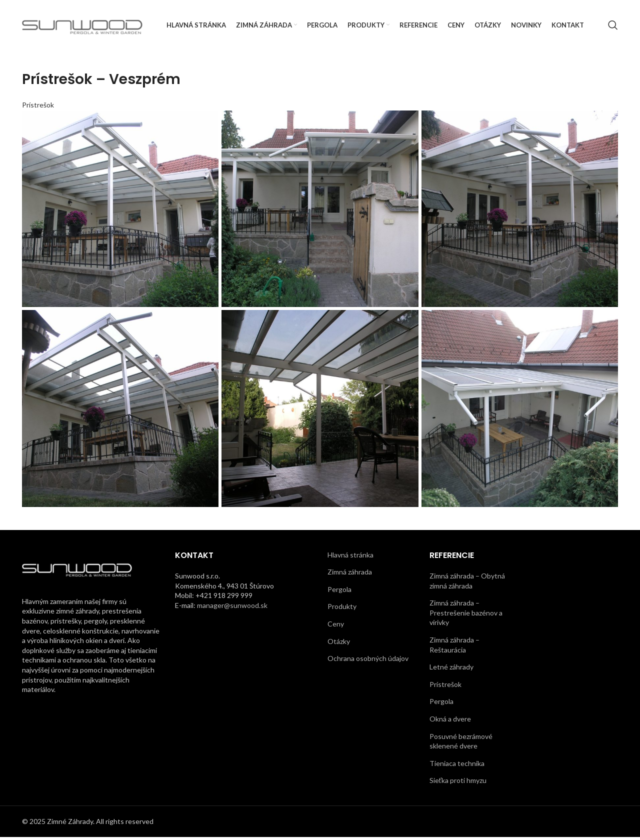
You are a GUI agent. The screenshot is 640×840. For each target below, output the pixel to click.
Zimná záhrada (350, 575)
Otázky (339, 644)
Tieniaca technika (457, 766)
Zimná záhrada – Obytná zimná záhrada (467, 584)
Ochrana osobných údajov (368, 661)
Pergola (339, 592)
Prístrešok (38, 107)
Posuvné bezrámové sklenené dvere (461, 744)
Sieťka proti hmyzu (458, 783)
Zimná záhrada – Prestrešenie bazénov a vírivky (466, 615)
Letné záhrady (451, 670)
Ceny (336, 627)
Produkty (342, 609)
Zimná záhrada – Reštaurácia (454, 648)
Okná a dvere (450, 722)
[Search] (613, 26)
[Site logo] (82, 25)
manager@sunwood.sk (232, 608)
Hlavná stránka (350, 557)
